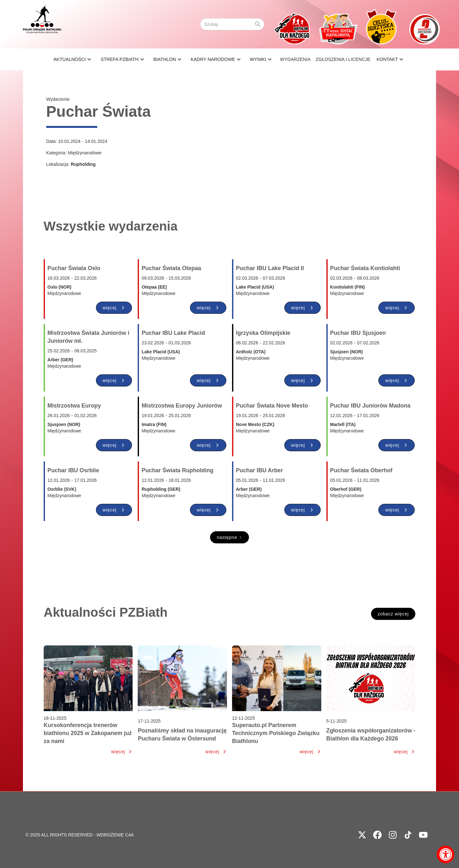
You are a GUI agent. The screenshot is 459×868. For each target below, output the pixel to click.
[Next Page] (229, 537)
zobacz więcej (393, 614)
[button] (74, 59)
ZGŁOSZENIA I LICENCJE (343, 59)
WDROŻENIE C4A (115, 835)
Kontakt (387, 59)
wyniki (258, 59)
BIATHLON (165, 59)
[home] (42, 24)
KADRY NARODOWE (213, 59)
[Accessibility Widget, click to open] (445, 854)
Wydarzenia (295, 59)
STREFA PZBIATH (120, 59)
